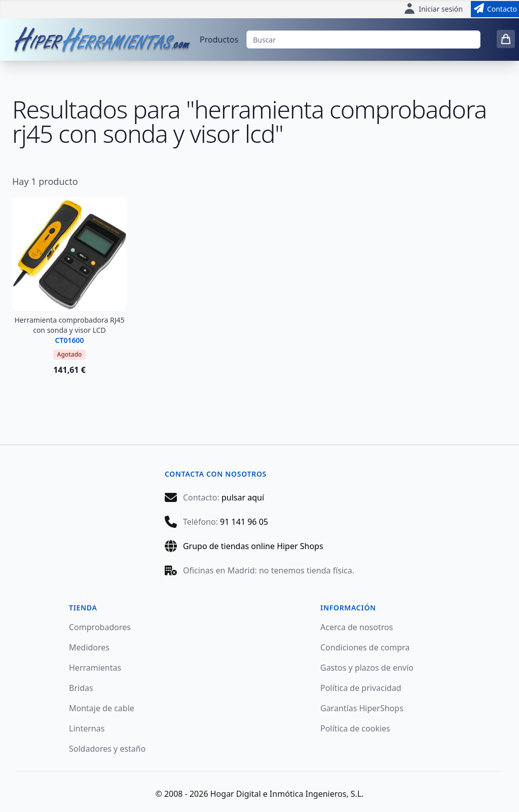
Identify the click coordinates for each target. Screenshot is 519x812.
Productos (219, 40)
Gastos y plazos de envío (367, 668)
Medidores (89, 647)
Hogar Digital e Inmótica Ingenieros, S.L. (287, 794)
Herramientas (95, 668)
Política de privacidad (361, 688)
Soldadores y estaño (107, 749)
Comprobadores (100, 627)
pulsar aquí (243, 497)
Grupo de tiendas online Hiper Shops (253, 546)
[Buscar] (363, 40)
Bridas (81, 688)
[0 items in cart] (506, 39)
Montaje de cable (102, 708)
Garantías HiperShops (362, 708)
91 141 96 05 (244, 522)
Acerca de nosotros (357, 627)
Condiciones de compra (365, 647)
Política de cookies (355, 728)
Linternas (87, 728)
